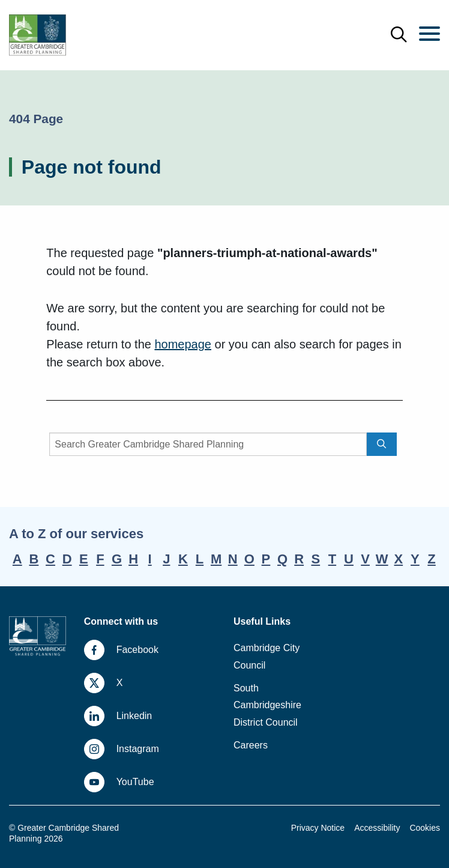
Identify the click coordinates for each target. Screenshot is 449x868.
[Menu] (429, 35)
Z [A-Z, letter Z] (431, 559)
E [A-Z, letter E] (84, 559)
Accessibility (377, 828)
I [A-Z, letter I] (150, 559)
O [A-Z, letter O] (249, 559)
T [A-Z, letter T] (332, 559)
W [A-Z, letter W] (382, 559)
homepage (183, 344)
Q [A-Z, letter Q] (282, 559)
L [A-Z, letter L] (200, 559)
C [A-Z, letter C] (50, 559)
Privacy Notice (318, 828)
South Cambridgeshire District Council (267, 706)
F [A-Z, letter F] (100, 559)
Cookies (425, 828)
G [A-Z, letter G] (117, 559)
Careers (251, 745)
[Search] (208, 444)
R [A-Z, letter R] (299, 559)
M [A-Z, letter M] (216, 559)
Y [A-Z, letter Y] (415, 559)
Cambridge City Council (267, 657)
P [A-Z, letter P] (266, 559)
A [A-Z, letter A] (17, 559)
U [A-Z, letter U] (349, 559)
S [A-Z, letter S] (315, 559)
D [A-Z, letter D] (67, 559)
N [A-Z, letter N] (233, 559)
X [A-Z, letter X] (398, 559)
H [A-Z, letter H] (133, 559)
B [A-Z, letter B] (34, 559)
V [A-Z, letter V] (365, 559)
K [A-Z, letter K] (183, 559)
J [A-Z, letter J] (166, 559)
